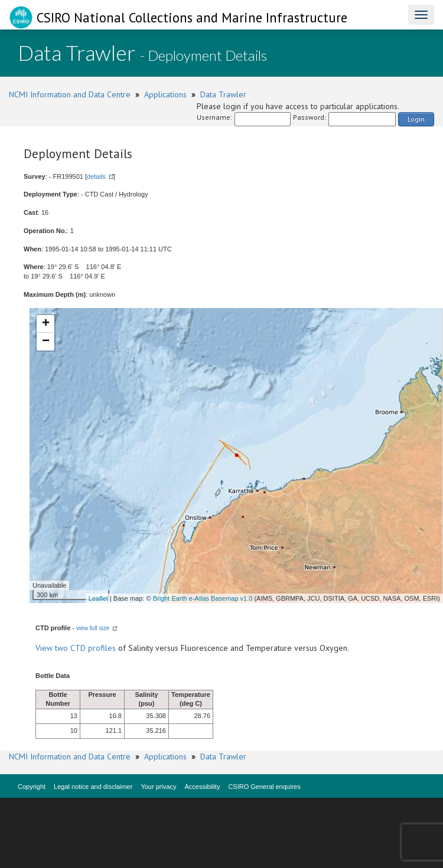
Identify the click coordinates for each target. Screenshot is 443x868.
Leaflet (98, 598)
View (45, 648)
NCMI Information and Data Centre (70, 94)
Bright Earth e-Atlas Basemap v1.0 (203, 598)
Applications (165, 94)
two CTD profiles (85, 648)
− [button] (46, 342)
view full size (93, 628)
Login (416, 119)
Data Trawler (223, 94)
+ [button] (46, 324)
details (96, 176)
